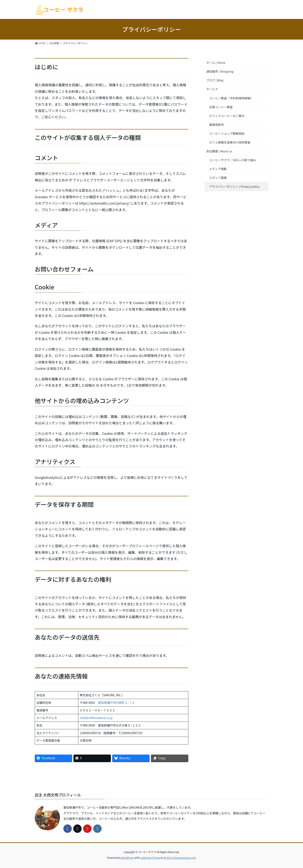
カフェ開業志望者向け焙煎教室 (230, 142)
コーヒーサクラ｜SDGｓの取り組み (233, 160)
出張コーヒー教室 (221, 107)
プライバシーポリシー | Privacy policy (234, 186)
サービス (212, 89)
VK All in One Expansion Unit (180, 858)
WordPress (128, 858)
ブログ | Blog (215, 80)
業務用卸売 (217, 125)
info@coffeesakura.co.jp (96, 718)
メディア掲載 (218, 169)
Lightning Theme (150, 858)
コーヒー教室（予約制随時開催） (231, 98)
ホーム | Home (216, 63)
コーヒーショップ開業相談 (227, 133)
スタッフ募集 (218, 178)
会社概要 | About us (219, 151)
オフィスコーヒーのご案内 (227, 116)
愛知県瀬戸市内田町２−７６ (117, 703)
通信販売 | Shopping (220, 71)
